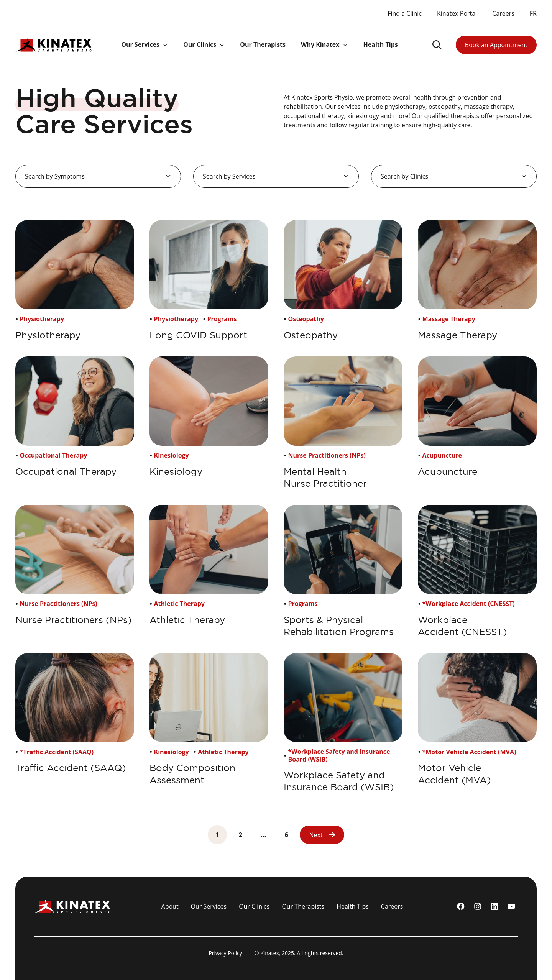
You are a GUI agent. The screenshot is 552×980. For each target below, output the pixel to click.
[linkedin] (495, 906)
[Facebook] (461, 906)
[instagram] (478, 906)
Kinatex (270, 953)
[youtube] (511, 906)
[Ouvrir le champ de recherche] (437, 45)
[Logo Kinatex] (53, 45)
